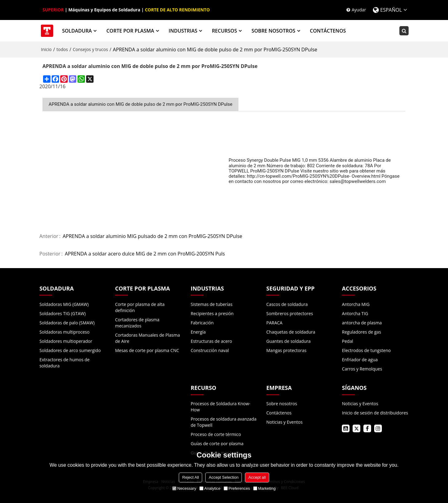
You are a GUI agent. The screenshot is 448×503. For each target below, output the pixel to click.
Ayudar (359, 10)
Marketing (264, 488)
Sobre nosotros (282, 404)
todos (62, 49)
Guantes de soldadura (289, 341)
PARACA (274, 323)
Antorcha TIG (355, 313)
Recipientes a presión (212, 313)
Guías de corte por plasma (217, 444)
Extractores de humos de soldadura (64, 363)
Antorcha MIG (356, 304)
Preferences (237, 488)
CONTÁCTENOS (328, 31)
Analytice (210, 488)
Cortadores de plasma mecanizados (137, 323)
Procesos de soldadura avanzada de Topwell (224, 422)
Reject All (190, 477)
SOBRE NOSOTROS (273, 31)
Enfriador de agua (360, 360)
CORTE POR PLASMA (130, 31)
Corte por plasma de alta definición (140, 307)
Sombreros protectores (290, 313)
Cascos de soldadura (287, 304)
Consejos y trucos (90, 49)
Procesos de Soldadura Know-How (221, 407)
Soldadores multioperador (66, 341)
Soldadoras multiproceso (64, 332)
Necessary (184, 488)
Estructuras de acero (211, 341)
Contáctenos (279, 413)
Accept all (257, 477)
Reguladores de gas (361, 332)
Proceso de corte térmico (216, 434)
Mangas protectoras (287, 350)
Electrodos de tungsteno (366, 350)
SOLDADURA (77, 31)
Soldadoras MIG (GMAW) (64, 304)
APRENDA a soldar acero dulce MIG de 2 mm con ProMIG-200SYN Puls (145, 254)
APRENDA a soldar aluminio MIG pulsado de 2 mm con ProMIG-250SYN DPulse (153, 236)
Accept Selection (224, 477)
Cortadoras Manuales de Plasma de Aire (148, 338)
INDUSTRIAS (183, 31)
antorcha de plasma (362, 323)
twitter (356, 428)
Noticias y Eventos (285, 422)
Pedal (347, 341)
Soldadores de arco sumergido (70, 350)
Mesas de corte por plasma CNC (147, 350)
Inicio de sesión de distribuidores (375, 413)
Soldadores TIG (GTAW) (62, 313)
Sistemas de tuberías (212, 304)
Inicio (46, 49)
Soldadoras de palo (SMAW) (67, 323)
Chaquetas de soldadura (291, 332)
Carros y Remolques (362, 369)
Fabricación (202, 323)
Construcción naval (210, 350)
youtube (346, 428)
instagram (378, 428)
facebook (367, 428)
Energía (198, 332)
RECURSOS (225, 31)
